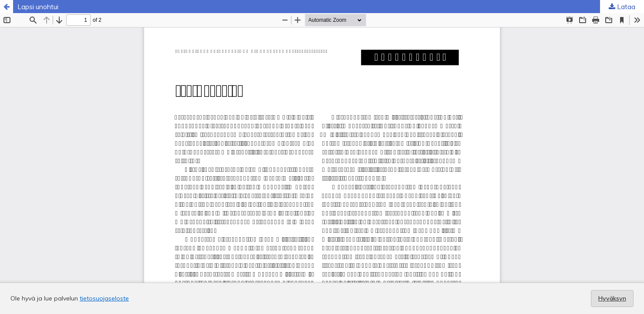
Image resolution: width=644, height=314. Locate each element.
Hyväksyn (612, 298)
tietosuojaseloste (104, 298)
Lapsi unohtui (38, 7)
